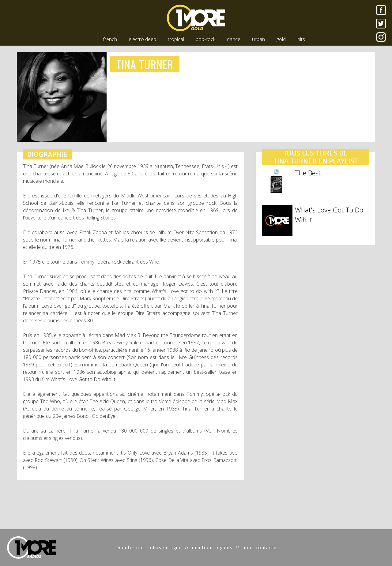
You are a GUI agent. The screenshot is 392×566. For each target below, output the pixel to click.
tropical (176, 39)
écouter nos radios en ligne (149, 547)
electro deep (142, 39)
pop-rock (205, 39)
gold (281, 39)
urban (258, 39)
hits (301, 39)
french (110, 39)
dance (234, 39)
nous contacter (261, 547)
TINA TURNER (145, 64)
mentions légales (212, 547)
